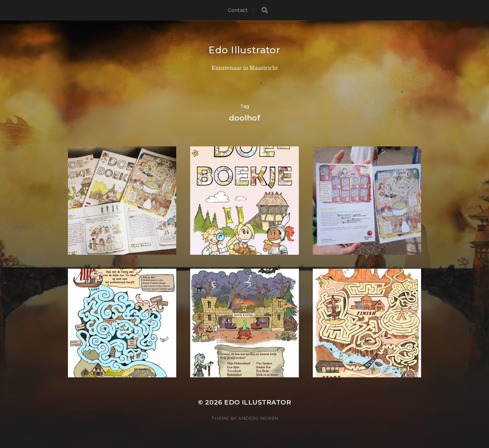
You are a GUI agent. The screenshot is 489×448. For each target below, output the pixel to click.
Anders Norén (258, 418)
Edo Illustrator (244, 50)
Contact (238, 10)
